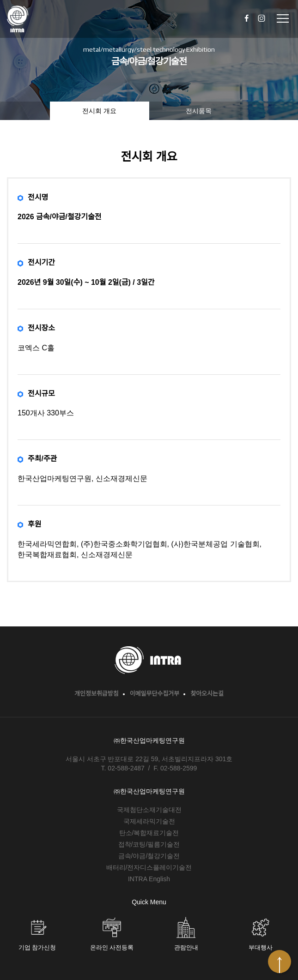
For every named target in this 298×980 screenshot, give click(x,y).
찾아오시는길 (207, 694)
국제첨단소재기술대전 (149, 810)
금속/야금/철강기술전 (149, 856)
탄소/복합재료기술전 (149, 833)
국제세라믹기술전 (149, 821)
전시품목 (199, 111)
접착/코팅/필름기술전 (149, 844)
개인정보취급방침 (97, 694)
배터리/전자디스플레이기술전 (149, 867)
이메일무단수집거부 (155, 694)
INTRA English (149, 879)
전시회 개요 (99, 111)
